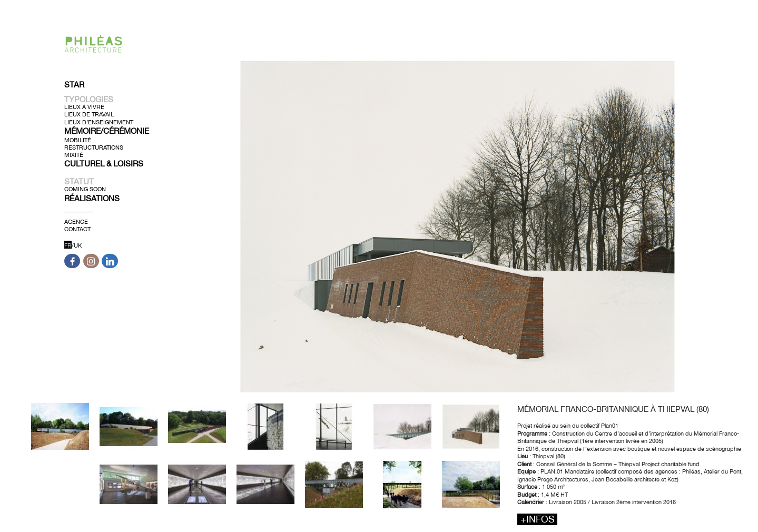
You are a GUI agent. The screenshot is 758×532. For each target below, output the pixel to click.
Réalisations (92, 198)
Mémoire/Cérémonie (107, 131)
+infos (538, 519)
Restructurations (94, 147)
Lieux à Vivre (84, 107)
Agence (76, 221)
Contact (77, 229)
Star (74, 85)
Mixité (74, 155)
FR (68, 245)
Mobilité (78, 140)
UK (78, 245)
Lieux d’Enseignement (99, 122)
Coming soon (85, 189)
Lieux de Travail (89, 114)
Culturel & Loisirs (104, 164)
